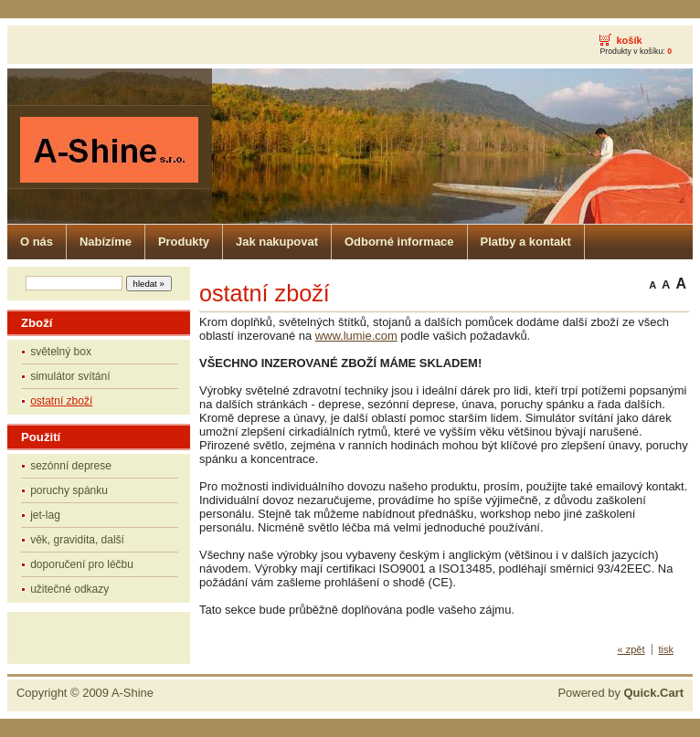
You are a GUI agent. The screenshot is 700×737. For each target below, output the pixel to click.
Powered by (620, 693)
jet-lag (45, 515)
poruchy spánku (69, 490)
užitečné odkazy (69, 589)
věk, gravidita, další (77, 540)
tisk (667, 649)
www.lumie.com (356, 336)
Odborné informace (399, 242)
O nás (37, 242)
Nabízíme (106, 242)
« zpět (631, 649)
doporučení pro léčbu (82, 564)
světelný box (61, 352)
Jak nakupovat (277, 242)
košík (629, 40)
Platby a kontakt (526, 242)
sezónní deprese (71, 466)
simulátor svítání (70, 376)
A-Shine (133, 693)
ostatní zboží (61, 401)
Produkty (184, 242)
